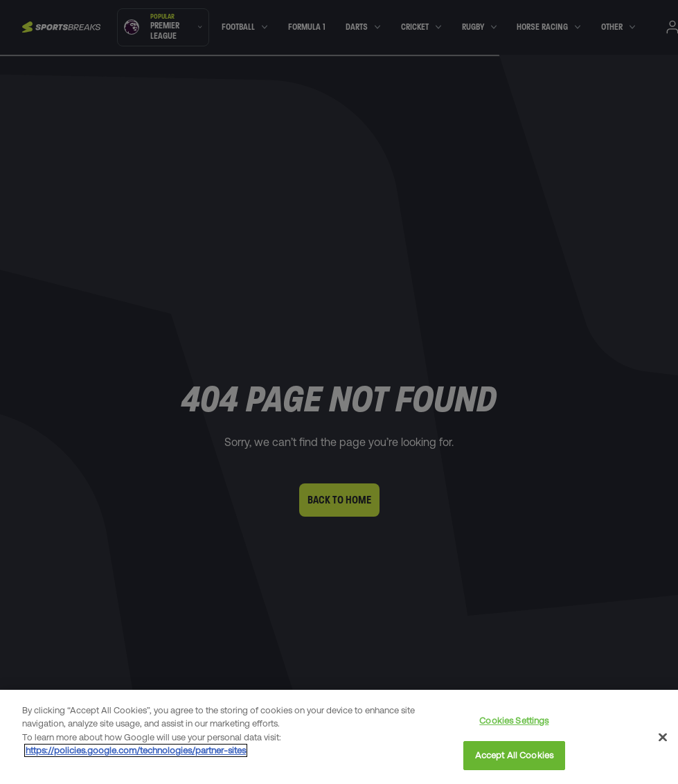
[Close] (663, 737)
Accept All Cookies (514, 755)
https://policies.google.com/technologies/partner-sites (136, 750)
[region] (339, 737)
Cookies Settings (514, 721)
